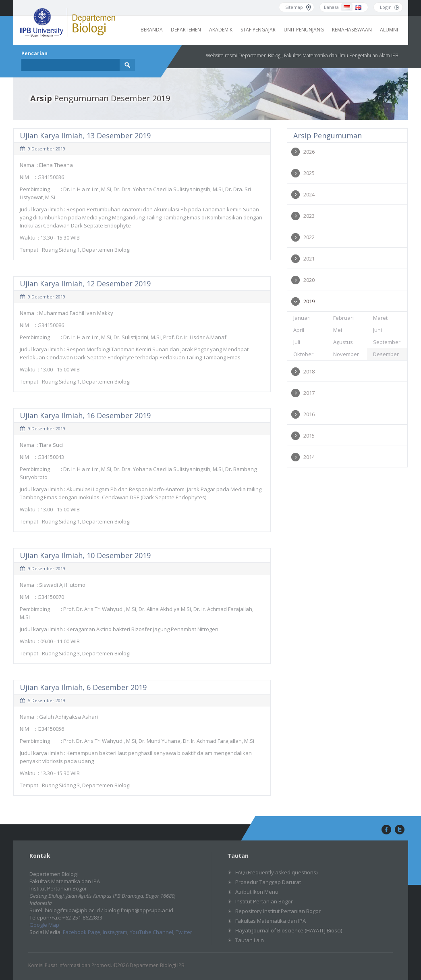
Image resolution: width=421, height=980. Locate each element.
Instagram (115, 932)
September (387, 342)
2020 (309, 280)
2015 (309, 436)
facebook (386, 830)
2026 (309, 152)
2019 (309, 301)
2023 (309, 216)
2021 (309, 259)
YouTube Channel (151, 932)
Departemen (186, 30)
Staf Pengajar (258, 30)
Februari (343, 318)
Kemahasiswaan (352, 30)
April (299, 330)
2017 (309, 393)
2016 (309, 414)
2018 (309, 371)
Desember (386, 354)
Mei (338, 330)
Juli (297, 342)
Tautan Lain (250, 940)
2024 (309, 194)
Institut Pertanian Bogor (264, 901)
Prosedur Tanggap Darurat (268, 882)
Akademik (221, 30)
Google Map (44, 925)
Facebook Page (82, 932)
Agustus (343, 342)
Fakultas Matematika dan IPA (271, 921)
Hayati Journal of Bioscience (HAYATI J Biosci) (289, 930)
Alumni (389, 30)
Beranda (152, 30)
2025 (309, 173)
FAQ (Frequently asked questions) (276, 872)
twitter (400, 830)
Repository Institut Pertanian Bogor (278, 911)
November (346, 354)
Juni (377, 330)
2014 (309, 457)
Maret (380, 318)
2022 (309, 237)
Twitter (184, 932)
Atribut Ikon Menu (257, 892)
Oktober (303, 354)
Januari (302, 318)
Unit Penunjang (304, 30)
